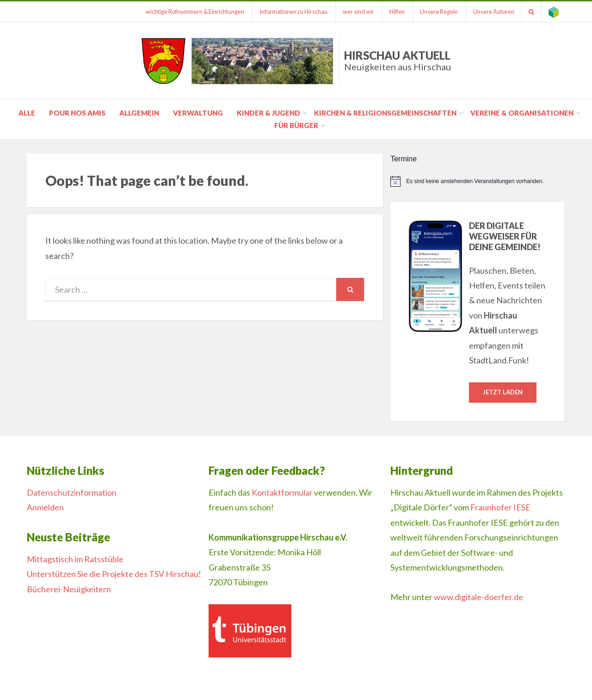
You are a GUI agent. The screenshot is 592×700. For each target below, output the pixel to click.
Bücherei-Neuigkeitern (69, 589)
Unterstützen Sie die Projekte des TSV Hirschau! (114, 574)
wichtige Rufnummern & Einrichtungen (195, 12)
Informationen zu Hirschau (293, 12)
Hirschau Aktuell (398, 60)
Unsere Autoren (494, 12)
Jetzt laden (503, 392)
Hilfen (397, 12)
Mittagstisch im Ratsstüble (75, 559)
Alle (27, 113)
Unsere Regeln (439, 12)
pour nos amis (77, 113)
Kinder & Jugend (268, 113)
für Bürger (296, 125)
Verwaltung (198, 113)
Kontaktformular (282, 492)
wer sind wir (358, 12)
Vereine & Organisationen (522, 113)
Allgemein (139, 113)
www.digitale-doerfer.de (478, 597)
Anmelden (45, 507)
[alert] (478, 181)
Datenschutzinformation (72, 492)
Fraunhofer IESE (500, 507)
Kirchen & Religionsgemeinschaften (385, 113)
